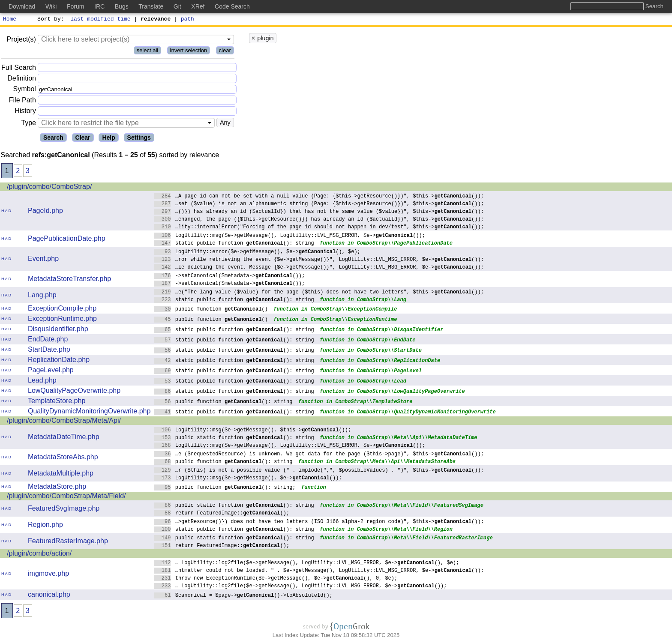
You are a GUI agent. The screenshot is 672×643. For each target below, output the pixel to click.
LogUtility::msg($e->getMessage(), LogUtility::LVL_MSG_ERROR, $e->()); (290, 236)
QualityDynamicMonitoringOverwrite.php (89, 412)
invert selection (189, 52)
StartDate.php (49, 351)
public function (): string (223, 402)
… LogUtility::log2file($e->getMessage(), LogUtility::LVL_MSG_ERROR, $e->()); (301, 587)
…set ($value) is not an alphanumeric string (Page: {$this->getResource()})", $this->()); (319, 205)
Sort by (49, 20)
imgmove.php (48, 575)
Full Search (19, 69)
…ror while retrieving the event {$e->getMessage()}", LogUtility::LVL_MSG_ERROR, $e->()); (319, 260)
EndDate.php (48, 340)
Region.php (45, 526)
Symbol (25, 91)
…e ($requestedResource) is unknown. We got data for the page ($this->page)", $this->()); (319, 455)
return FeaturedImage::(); (222, 514)
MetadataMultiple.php (61, 474)
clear (225, 52)
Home (10, 20)
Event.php (43, 260)
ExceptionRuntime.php (62, 320)
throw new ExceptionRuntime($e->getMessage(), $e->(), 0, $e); (276, 579)
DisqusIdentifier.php (58, 330)
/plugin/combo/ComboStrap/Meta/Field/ (66, 497)
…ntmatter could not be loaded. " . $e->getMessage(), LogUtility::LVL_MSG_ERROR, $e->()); (319, 571)
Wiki (51, 6)
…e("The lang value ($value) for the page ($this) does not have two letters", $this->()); (319, 293)
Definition (22, 79)
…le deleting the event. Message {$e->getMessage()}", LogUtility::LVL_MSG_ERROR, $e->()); (319, 268)
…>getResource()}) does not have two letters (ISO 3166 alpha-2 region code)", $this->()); (319, 522)
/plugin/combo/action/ (39, 555)
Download (22, 6)
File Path (22, 101)
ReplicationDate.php (59, 361)
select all (148, 52)
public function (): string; (225, 488)
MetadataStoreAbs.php (63, 458)
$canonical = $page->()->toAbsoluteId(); (243, 596)
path (187, 20)
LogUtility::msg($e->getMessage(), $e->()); (248, 479)
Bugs (122, 6)
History (25, 112)
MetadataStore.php (57, 488)
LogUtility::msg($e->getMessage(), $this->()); (253, 431)
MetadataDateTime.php (64, 438)
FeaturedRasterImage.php (68, 542)
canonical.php (49, 596)
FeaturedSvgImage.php (64, 510)
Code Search (232, 6)
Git (177, 6)
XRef (198, 6)
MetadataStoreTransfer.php (69, 280)
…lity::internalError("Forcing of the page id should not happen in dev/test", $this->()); (319, 228)
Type (28, 124)
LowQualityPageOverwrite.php (74, 392)
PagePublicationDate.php (67, 240)
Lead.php (42, 381)
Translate (151, 6)
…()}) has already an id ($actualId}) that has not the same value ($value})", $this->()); (319, 212)
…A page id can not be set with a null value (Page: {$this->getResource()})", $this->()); (319, 197)
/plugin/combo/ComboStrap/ (49, 188)
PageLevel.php (51, 371)
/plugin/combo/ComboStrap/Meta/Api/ (64, 422)
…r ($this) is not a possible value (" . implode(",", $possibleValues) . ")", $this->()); (319, 471)
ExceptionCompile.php (62, 310)
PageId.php (45, 212)
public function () (211, 310)
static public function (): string (234, 244)
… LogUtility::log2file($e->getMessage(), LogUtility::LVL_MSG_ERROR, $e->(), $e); (307, 564)
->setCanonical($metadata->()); (229, 277)
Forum (75, 6)
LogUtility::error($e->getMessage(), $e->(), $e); (257, 253)
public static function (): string (234, 438)
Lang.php (42, 296)
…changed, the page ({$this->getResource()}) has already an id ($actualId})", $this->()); (319, 220)
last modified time (101, 20)
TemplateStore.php (57, 402)
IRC (99, 6)
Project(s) (21, 40)
